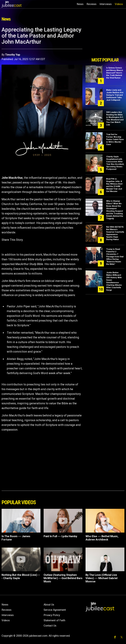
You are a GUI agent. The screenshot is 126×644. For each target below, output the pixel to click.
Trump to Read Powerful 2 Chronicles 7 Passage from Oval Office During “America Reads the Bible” (115, 257)
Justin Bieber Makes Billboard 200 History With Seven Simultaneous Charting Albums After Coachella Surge (114, 281)
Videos (119, 4)
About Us (49, 605)
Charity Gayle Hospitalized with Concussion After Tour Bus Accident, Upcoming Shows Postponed (115, 163)
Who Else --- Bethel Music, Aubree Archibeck (102, 538)
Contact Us (50, 626)
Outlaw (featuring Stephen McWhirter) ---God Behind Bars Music (63, 578)
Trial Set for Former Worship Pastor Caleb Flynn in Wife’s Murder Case (115, 139)
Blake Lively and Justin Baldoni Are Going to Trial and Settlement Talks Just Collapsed (115, 95)
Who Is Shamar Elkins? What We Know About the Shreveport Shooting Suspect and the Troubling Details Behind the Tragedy (115, 210)
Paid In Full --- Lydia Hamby (60, 536)
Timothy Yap (13, 55)
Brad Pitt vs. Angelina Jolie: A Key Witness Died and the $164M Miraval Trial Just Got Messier (114, 185)
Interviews (106, 4)
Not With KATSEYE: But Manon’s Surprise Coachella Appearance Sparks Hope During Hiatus (115, 233)
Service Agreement (55, 610)
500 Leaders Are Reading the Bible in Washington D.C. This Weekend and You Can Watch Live (115, 118)
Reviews (91, 4)
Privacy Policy (52, 615)
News (80, 4)
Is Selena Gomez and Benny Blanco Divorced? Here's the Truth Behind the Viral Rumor (115, 73)
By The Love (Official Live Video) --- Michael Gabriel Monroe (102, 578)
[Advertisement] (105, 41)
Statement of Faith (54, 620)
